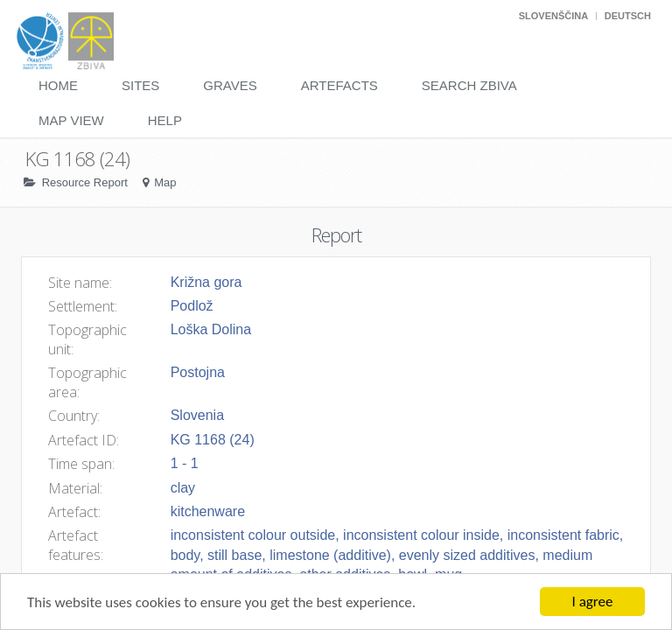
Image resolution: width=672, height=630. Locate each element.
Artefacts (339, 85)
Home (58, 85)
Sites (140, 85)
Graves (230, 85)
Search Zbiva (469, 85)
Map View (71, 120)
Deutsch (628, 16)
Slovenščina (553, 16)
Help (165, 120)
